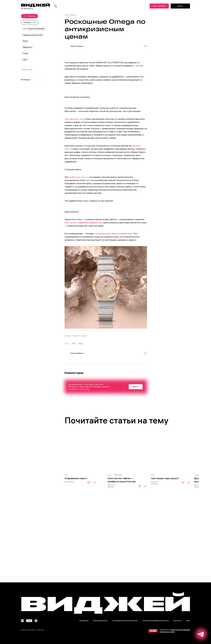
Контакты (177, 620)
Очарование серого (76, 478)
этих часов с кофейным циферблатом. (84, 222)
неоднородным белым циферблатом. (114, 233)
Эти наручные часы (74, 119)
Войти (180, 6)
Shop (188, 620)
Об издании (84, 620)
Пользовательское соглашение (125, 620)
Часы (73, 344)
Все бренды (34, 80)
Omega (81, 344)
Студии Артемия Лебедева (180, 630)
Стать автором (159, 6)
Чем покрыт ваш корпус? (165, 478)
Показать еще (27, 69)
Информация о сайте (167, 632)
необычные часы (77, 177)
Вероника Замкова (111, 486)
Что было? (197, 475)
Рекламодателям (100, 620)
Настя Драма (69, 482)
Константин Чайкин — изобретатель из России (122, 480)
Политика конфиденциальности (156, 620)
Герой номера (118, 475)
